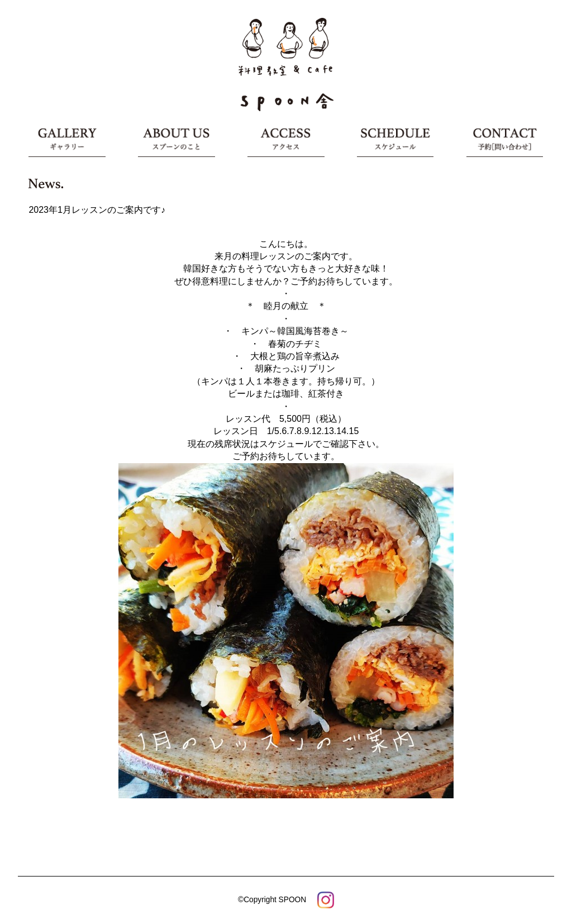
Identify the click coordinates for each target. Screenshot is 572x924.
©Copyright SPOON (272, 900)
